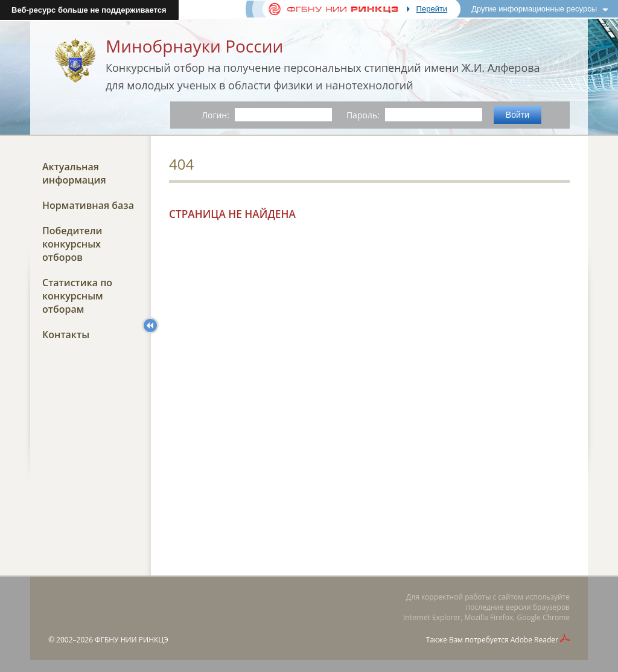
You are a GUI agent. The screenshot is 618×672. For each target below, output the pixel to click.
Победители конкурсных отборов (72, 244)
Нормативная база (88, 205)
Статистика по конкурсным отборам (77, 296)
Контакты (66, 334)
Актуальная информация (74, 173)
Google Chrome (543, 617)
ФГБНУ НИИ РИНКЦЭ (132, 640)
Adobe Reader (534, 640)
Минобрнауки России (194, 46)
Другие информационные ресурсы (534, 9)
